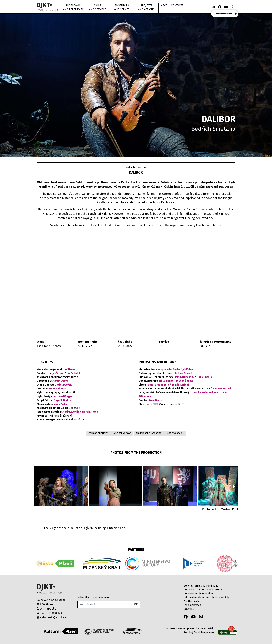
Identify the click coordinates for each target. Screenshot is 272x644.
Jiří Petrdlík (74, 373)
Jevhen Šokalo (185, 381)
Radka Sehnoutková (206, 393)
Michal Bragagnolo (158, 385)
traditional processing (149, 433)
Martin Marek (90, 412)
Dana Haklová (57, 389)
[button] (234, 486)
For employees (192, 605)
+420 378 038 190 (49, 613)
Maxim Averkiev (72, 412)
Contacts (177, 5)
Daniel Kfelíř (204, 377)
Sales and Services (98, 7)
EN (213, 7)
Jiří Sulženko (166, 381)
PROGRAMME (226, 14)
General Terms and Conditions (201, 586)
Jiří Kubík (188, 369)
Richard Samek (183, 373)
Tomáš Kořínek (181, 385)
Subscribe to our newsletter (94, 598)
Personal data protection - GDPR (203, 590)
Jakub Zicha (60, 404)
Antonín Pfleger (63, 396)
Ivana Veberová (222, 389)
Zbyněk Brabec (63, 400)
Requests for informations (199, 594)
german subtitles (98, 433)
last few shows (175, 433)
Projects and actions (146, 7)
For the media (192, 601)
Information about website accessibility (207, 597)
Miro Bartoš (156, 400)
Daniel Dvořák (63, 385)
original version (122, 433)
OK (136, 604)
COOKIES (189, 609)
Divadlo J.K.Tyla (50, 589)
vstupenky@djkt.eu (51, 617)
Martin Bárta (172, 369)
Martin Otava (60, 381)
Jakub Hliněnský (185, 377)
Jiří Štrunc (69, 369)
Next (164, 5)
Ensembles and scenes (122, 7)
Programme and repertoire (73, 7)
